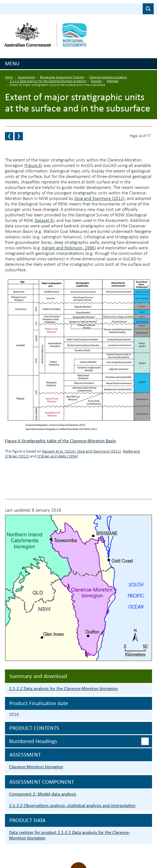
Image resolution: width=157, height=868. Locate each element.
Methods (113, 81)
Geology (96, 81)
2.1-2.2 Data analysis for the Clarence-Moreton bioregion (48, 81)
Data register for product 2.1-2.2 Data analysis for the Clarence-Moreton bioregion (70, 835)
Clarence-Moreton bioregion (108, 77)
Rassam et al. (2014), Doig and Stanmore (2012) (82, 452)
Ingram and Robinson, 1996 (68, 248)
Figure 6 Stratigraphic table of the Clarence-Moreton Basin (60, 441)
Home (9, 77)
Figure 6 (33, 166)
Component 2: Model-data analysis (43, 794)
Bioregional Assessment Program (62, 77)
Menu (12, 63)
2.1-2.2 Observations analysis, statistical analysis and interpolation (72, 806)
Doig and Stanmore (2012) (99, 199)
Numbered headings (33, 741)
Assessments (26, 77)
